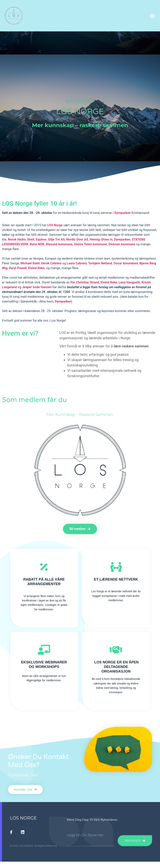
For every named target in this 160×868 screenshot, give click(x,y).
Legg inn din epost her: (85, 835)
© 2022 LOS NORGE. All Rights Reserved (33, 846)
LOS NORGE (23, 818)
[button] (152, 16)
